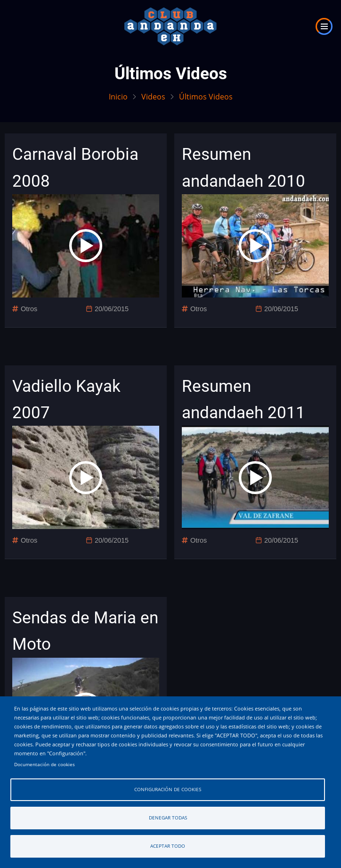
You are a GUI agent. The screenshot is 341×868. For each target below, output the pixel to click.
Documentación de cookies (45, 765)
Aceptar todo (168, 846)
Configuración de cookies (168, 789)
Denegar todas (168, 818)
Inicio (118, 97)
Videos (153, 97)
